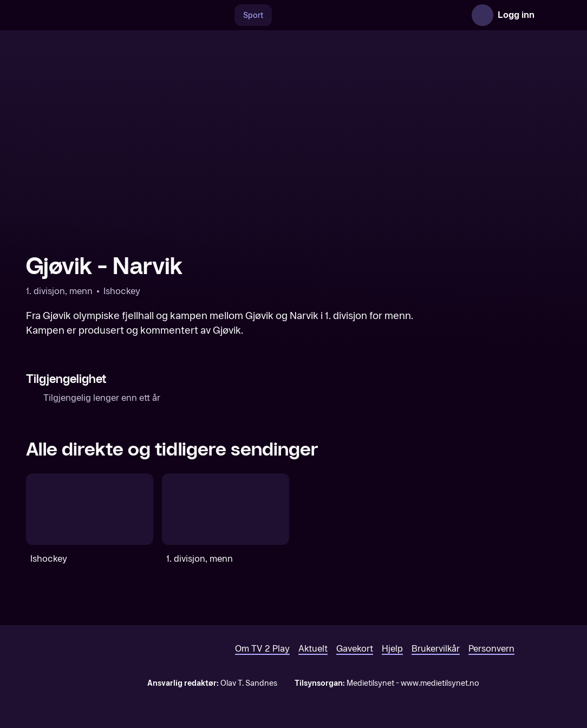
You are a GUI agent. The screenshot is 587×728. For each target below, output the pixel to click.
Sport (253, 15)
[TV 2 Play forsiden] (107, 15)
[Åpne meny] (550, 15)
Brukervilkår (436, 649)
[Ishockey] (90, 509)
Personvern (491, 649)
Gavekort (355, 649)
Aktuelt (313, 649)
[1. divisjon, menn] (226, 509)
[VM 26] (362, 15)
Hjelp (392, 649)
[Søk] (223, 15)
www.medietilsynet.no (440, 683)
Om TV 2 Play (262, 649)
